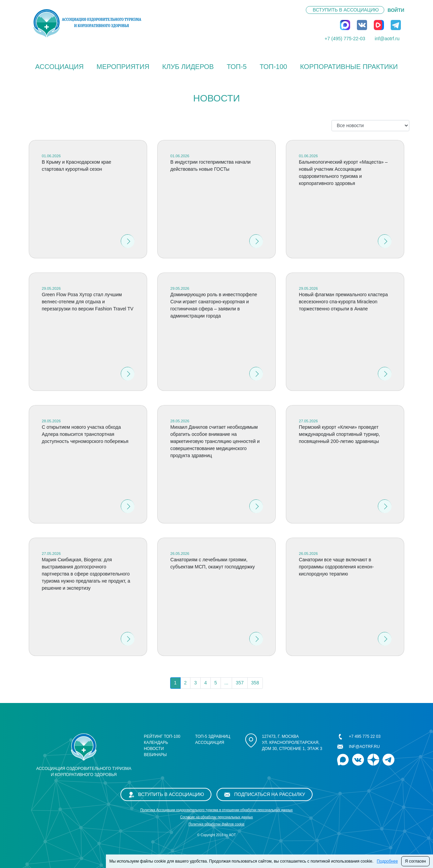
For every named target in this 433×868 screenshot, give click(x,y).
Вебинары (155, 755)
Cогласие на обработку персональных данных (216, 817)
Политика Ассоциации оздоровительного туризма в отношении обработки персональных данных (217, 810)
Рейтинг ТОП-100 (162, 736)
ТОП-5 (237, 67)
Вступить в (346, 10)
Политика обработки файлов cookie (216, 824)
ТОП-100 (273, 67)
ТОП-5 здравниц (213, 736)
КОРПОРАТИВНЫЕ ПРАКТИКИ (349, 67)
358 (255, 683)
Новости (154, 749)
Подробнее (387, 861)
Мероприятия (123, 67)
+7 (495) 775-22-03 (345, 39)
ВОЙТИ (396, 10)
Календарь (156, 743)
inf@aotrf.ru (387, 39)
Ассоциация (59, 67)
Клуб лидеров (188, 67)
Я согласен (415, 861)
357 (240, 683)
